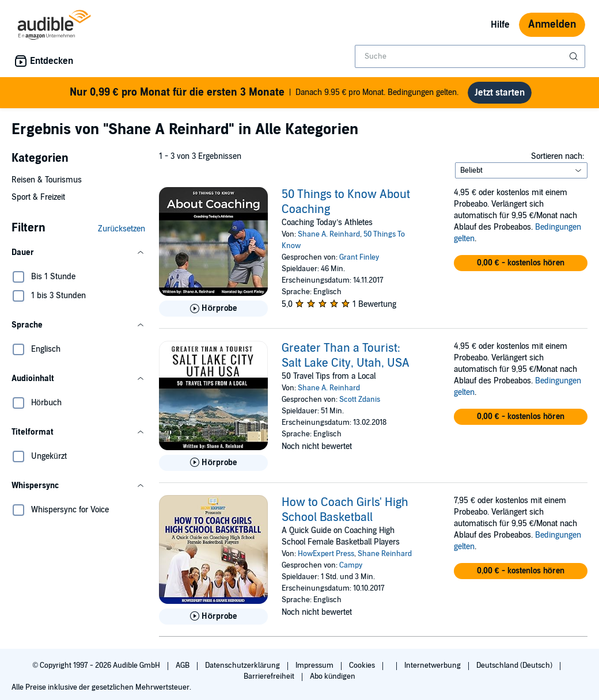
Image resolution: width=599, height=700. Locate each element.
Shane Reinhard (385, 558)
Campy (351, 570)
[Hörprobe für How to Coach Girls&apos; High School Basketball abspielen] (213, 621)
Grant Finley (359, 262)
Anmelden (552, 24)
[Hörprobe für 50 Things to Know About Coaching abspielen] (213, 313)
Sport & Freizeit (38, 202)
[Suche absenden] (575, 56)
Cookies (363, 670)
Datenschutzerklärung (243, 670)
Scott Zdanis (360, 404)
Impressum (315, 670)
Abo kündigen (333, 681)
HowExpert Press (326, 558)
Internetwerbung (433, 670)
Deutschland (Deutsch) (515, 670)
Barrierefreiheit (270, 681)
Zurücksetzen (122, 233)
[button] (78, 257)
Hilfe (500, 25)
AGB (183, 670)
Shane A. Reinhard (329, 239)
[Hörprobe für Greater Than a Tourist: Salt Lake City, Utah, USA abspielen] (213, 467)
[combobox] (470, 56)
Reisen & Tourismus (47, 184)
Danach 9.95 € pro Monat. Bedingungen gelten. (264, 95)
